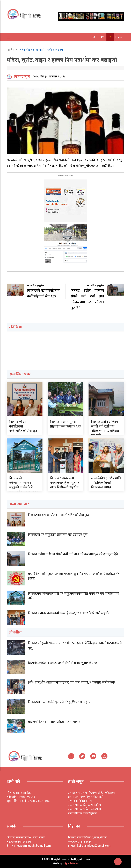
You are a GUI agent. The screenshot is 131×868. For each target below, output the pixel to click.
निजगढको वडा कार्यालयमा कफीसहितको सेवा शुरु (59, 515)
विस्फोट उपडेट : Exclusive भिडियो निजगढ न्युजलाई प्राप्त (63, 663)
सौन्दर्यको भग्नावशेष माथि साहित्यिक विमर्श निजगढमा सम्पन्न (106, 483)
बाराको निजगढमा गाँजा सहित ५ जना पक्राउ (54, 722)
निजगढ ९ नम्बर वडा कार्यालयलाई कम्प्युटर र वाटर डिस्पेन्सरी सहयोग (65, 483)
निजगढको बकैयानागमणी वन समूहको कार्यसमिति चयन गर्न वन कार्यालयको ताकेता (24, 487)
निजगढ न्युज (22, 77)
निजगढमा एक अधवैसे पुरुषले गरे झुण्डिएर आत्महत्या (60, 702)
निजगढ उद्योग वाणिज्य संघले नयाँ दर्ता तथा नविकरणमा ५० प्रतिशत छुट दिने (105, 429)
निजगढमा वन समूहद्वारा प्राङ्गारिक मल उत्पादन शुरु (65, 424)
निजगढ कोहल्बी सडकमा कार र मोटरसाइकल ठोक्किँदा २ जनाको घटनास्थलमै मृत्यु (75, 645)
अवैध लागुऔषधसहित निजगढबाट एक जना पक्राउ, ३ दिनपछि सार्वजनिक (71, 683)
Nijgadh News (71, 863)
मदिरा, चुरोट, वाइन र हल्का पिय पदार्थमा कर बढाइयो (41, 50)
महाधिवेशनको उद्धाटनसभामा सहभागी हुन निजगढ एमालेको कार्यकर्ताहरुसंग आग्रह (74, 576)
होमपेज (11, 50)
